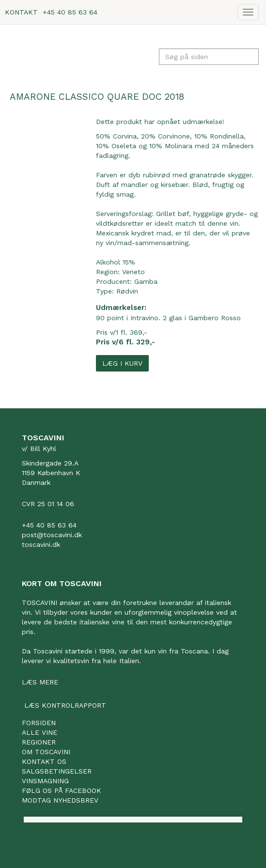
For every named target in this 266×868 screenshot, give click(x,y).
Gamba (146, 281)
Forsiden (39, 723)
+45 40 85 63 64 (70, 12)
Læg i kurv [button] (122, 363)
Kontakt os (44, 761)
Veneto (133, 272)
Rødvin (127, 291)
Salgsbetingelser (57, 771)
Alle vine (39, 732)
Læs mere (40, 682)
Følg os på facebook (62, 790)
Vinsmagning (45, 781)
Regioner (39, 742)
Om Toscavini (46, 752)
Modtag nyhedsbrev (60, 800)
